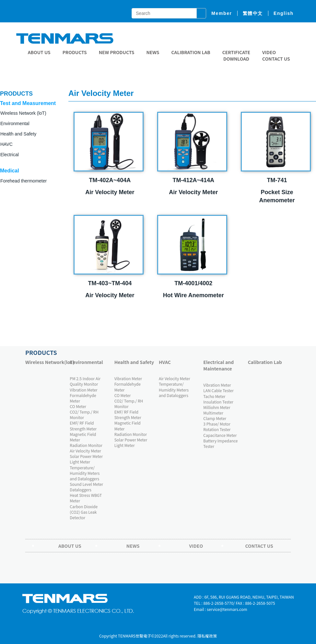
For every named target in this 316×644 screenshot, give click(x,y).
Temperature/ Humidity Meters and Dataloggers (85, 473)
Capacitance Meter (220, 435)
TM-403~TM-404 (110, 283)
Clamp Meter (215, 418)
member (222, 13)
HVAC (165, 362)
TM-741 (277, 180)
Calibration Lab (191, 52)
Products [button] (75, 52)
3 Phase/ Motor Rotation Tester (217, 427)
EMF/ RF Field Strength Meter (83, 426)
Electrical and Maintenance (218, 365)
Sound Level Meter (86, 484)
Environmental (86, 362)
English (284, 13)
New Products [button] (117, 52)
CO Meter (78, 406)
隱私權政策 (207, 636)
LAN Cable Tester (218, 390)
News (153, 52)
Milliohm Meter (217, 407)
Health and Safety (18, 134)
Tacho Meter (214, 396)
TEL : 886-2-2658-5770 (214, 603)
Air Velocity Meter (85, 451)
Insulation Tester (218, 402)
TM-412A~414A (193, 180)
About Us (39, 52)
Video (269, 52)
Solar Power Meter (86, 456)
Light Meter (80, 462)
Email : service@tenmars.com (221, 609)
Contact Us (276, 59)
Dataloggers (81, 490)
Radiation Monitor (86, 445)
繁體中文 (253, 13)
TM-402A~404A (110, 180)
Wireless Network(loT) (46, 362)
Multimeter (213, 413)
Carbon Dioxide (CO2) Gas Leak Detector (84, 512)
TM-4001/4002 (193, 283)
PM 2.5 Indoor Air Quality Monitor (85, 381)
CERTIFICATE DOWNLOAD (236, 55)
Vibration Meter (83, 390)
